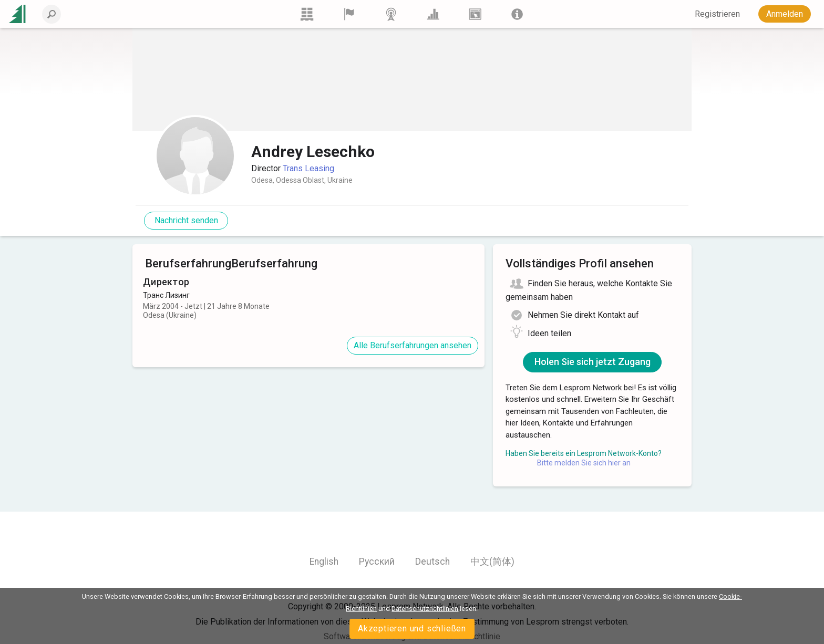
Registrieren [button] (717, 14)
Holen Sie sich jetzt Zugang (593, 362)
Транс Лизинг (166, 295)
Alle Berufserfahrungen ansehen (413, 345)
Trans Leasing (308, 168)
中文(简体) (492, 562)
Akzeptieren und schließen (412, 629)
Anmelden (785, 14)
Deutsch (432, 562)
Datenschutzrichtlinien (425, 609)
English (324, 562)
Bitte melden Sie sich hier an (584, 463)
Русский (377, 562)
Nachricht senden (186, 220)
